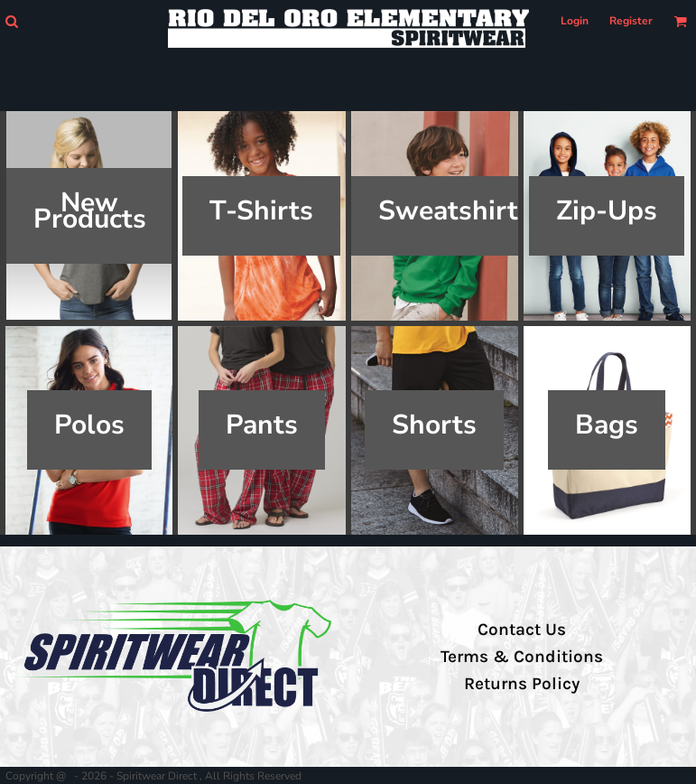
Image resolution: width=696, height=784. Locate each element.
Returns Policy (522, 684)
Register (631, 21)
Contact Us (522, 630)
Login (575, 21)
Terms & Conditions (522, 657)
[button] (11, 21)
